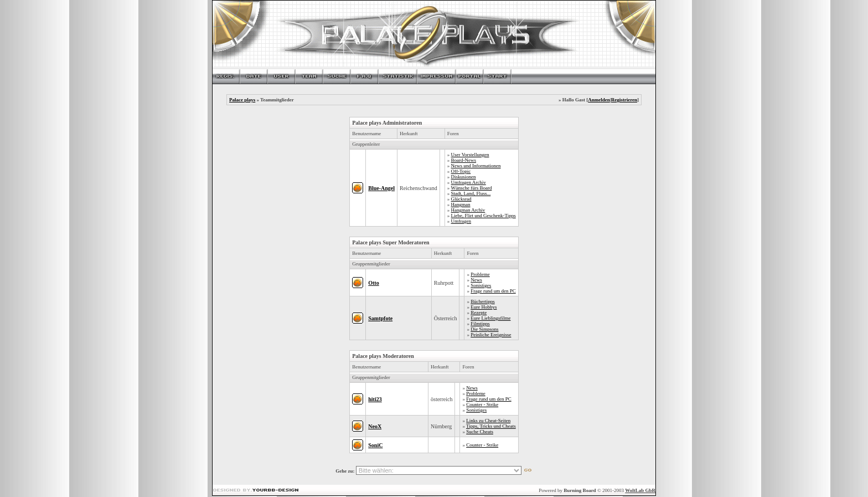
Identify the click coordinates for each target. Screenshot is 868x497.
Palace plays (242, 100)
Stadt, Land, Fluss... (471, 193)
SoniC (375, 445)
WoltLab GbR (640, 490)
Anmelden (599, 100)
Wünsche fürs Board (471, 188)
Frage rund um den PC (493, 291)
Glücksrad (461, 199)
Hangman (461, 204)
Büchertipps (483, 301)
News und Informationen (476, 166)
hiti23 (375, 399)
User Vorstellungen (470, 155)
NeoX (375, 426)
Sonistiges (481, 285)
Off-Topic (461, 171)
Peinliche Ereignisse (491, 335)
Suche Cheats (480, 432)
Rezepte (479, 312)
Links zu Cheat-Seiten (488, 421)
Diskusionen (464, 177)
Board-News (464, 160)
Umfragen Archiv (469, 182)
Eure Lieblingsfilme (490, 318)
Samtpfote (380, 318)
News (476, 280)
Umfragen (461, 221)
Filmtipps (480, 324)
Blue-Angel (381, 188)
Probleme (480, 274)
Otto (373, 283)
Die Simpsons (484, 329)
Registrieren (624, 100)
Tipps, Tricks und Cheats (491, 426)
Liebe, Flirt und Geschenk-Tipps (484, 216)
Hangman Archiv (468, 210)
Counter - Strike (482, 404)
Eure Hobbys (484, 307)
